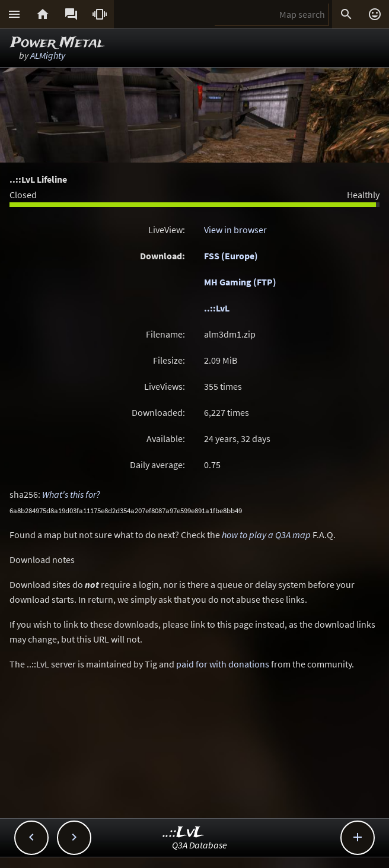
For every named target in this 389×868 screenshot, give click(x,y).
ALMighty (48, 55)
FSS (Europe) (231, 256)
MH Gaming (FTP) (240, 282)
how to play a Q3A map (266, 535)
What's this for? (71, 494)
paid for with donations (223, 664)
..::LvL (217, 308)
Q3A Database (200, 845)
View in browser (235, 230)
